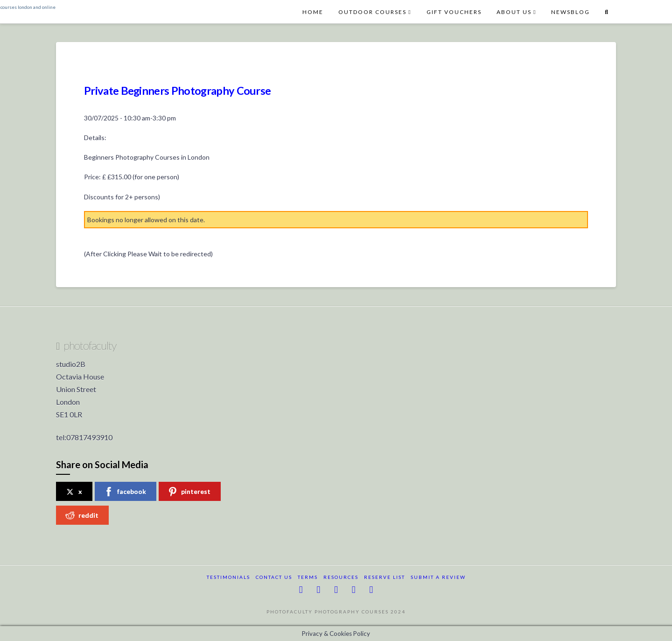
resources (341, 577)
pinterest (189, 492)
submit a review (438, 577)
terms (308, 577)
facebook (125, 492)
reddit (82, 515)
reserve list (385, 577)
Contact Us (274, 577)
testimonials (228, 577)
